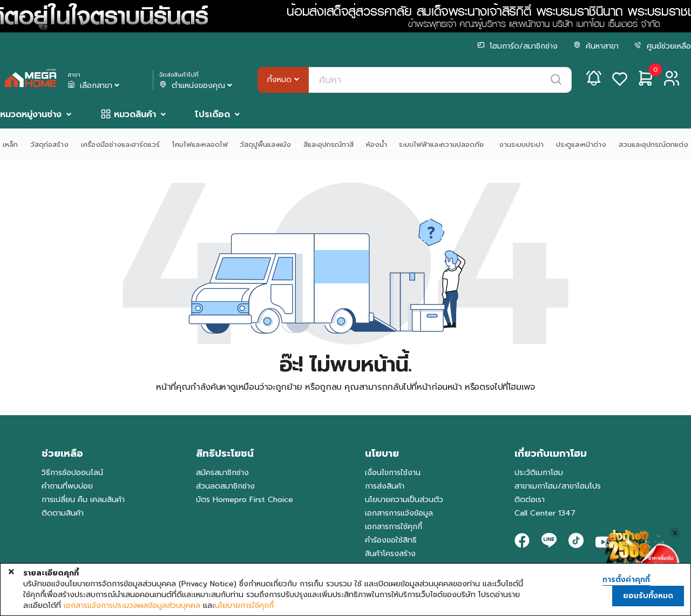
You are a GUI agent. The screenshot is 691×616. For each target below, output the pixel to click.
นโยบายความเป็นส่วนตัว (404, 500)
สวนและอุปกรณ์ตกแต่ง (653, 144)
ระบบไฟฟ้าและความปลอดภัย (443, 144)
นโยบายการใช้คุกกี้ (244, 606)
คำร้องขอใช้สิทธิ (391, 540)
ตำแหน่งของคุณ (197, 86)
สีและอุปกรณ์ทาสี (328, 144)
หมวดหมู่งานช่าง (31, 114)
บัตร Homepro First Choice (245, 500)
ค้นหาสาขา (596, 46)
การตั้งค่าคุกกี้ (626, 580)
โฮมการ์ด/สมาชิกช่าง (517, 46)
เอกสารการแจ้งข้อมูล (399, 513)
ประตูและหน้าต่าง (581, 144)
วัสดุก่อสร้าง (49, 144)
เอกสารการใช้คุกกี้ (394, 527)
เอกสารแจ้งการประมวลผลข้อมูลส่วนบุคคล (132, 606)
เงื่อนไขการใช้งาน (393, 473)
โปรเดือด (212, 114)
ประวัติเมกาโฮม (539, 473)
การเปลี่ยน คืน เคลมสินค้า (83, 500)
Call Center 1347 (545, 513)
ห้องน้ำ (377, 144)
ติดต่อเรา (530, 500)
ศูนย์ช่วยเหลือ (663, 46)
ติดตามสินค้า (63, 513)
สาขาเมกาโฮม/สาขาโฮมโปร (558, 486)
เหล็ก (10, 144)
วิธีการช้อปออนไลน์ (72, 473)
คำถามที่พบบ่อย (67, 486)
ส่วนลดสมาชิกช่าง (225, 486)
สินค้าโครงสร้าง (390, 554)
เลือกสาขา (94, 86)
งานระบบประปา (521, 144)
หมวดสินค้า (135, 114)
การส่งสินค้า (385, 486)
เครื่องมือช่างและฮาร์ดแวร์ (120, 144)
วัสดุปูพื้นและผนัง (265, 144)
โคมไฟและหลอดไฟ (200, 144)
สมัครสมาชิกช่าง (222, 473)
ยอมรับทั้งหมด (648, 596)
